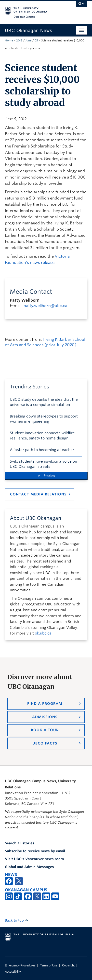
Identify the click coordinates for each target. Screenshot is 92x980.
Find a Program (45, 704)
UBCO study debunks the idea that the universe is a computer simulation (44, 402)
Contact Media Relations (38, 494)
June (28, 40)
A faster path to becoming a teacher (42, 450)
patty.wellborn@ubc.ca (45, 306)
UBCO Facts (45, 743)
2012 (19, 40)
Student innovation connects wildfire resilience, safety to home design (42, 436)
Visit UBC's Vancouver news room (34, 859)
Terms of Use (49, 965)
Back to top (17, 920)
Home (9, 40)
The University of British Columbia (34, 10)
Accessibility (13, 972)
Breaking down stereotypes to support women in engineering (44, 419)
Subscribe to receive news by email (35, 851)
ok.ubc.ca (43, 633)
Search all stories (20, 843)
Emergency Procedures (20, 965)
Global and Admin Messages (29, 867)
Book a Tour (45, 730)
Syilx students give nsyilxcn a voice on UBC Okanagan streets (43, 464)
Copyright (68, 965)
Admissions (45, 717)
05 (36, 40)
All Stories (46, 476)
